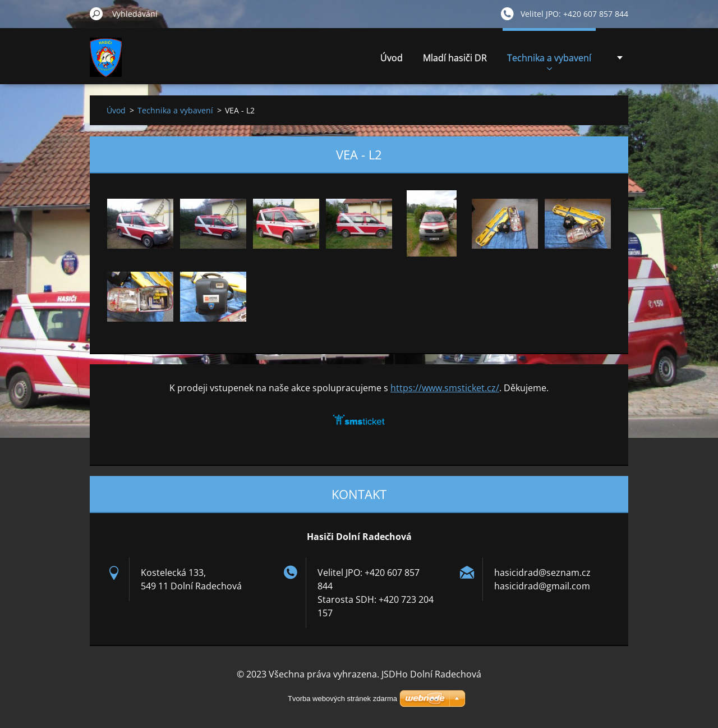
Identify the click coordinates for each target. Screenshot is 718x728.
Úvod (392, 58)
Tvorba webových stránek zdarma (342, 699)
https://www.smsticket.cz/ (445, 388)
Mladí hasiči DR (455, 58)
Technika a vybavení (549, 61)
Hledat (96, 13)
